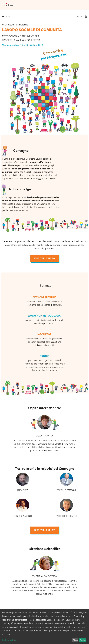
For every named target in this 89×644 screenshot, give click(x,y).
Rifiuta (75, 640)
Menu (6, 17)
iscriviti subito (45, 258)
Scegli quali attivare (9, 640)
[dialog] (44, 627)
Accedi (82, 17)
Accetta (83, 640)
